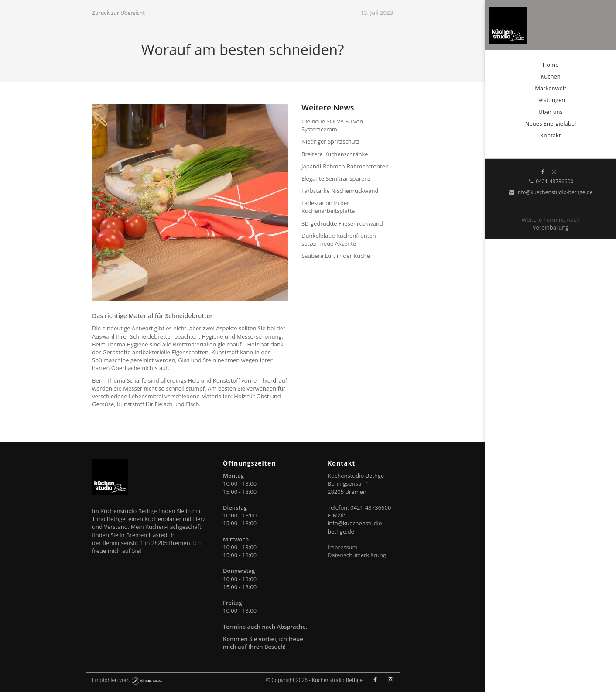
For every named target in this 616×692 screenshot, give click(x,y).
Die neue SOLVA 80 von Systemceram (332, 125)
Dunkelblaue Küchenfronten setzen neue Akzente (339, 240)
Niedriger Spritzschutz (330, 141)
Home (551, 65)
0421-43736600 (551, 181)
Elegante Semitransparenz (336, 178)
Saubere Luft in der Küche (336, 256)
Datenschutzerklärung (357, 555)
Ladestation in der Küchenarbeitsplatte (328, 207)
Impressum (343, 547)
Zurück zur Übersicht (118, 13)
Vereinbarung (551, 227)
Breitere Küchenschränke (335, 154)
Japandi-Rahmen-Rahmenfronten (345, 166)
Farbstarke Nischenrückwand (340, 191)
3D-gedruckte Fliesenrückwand (342, 223)
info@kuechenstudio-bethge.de (551, 192)
